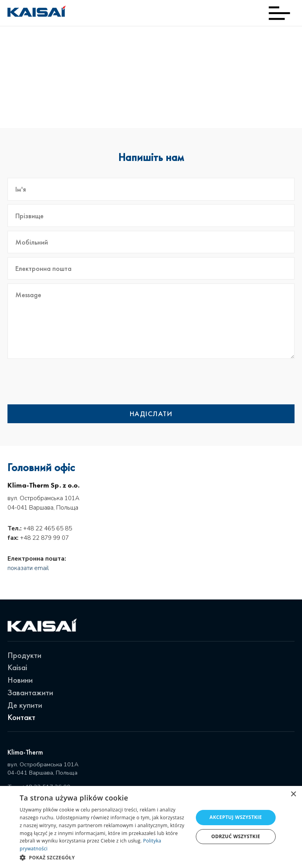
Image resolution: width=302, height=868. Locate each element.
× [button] (293, 794)
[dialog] (151, 827)
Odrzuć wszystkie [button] (236, 836)
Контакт (21, 717)
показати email (28, 568)
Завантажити (30, 692)
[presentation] (235, 382)
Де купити (25, 705)
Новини (20, 680)
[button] (104, 857)
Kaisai (17, 667)
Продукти (24, 655)
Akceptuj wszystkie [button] (236, 817)
